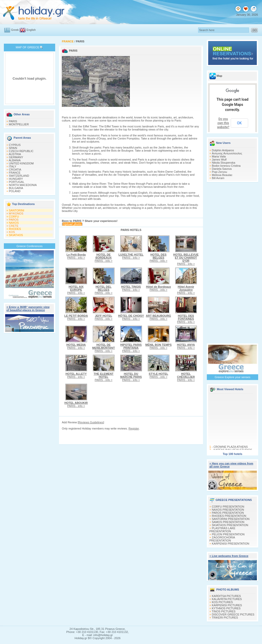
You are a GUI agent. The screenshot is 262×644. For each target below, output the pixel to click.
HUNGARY (16, 179)
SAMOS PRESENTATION (228, 522)
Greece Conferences (30, 246)
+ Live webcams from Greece (229, 556)
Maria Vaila (219, 156)
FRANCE (15, 173)
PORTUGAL (17, 182)
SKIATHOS (16, 235)
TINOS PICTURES (224, 611)
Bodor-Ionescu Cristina (226, 166)
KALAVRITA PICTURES (227, 599)
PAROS (14, 220)
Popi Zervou (220, 172)
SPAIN (13, 148)
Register (134, 428)
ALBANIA (15, 160)
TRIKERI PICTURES (225, 618)
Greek (15, 30)
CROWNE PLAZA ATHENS (231, 448)
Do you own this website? (223, 123)
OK (239, 123)
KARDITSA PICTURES (226, 596)
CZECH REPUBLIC (21, 151)
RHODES (15, 229)
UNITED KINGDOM (21, 163)
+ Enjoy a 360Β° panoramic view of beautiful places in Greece (28, 309)
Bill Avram (218, 178)
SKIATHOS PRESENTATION (230, 525)
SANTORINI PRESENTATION (231, 519)
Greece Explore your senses (233, 377)
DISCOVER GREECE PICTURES (233, 614)
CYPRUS (15, 145)
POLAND (15, 191)
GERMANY (16, 157)
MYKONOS (16, 213)
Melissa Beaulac (222, 175)
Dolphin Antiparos (223, 150)
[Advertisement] (30, 410)
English (31, 30)
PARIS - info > (76, 256)
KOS (12, 232)
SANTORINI (17, 210)
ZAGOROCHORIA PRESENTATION (222, 539)
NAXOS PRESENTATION (228, 510)
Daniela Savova (222, 169)
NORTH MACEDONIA (23, 185)
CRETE (14, 226)
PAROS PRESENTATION (228, 513)
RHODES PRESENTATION (229, 516)
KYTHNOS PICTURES (226, 608)
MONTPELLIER (19, 124)
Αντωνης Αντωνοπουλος (227, 153)
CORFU (14, 217)
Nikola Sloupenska (224, 163)
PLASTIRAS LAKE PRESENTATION (222, 530)
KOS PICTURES (222, 602)
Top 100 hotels (232, 454)
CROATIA (15, 170)
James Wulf (219, 160)
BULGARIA (16, 188)
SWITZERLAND (19, 176)
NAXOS (14, 223)
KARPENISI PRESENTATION (231, 544)
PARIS (13, 121)
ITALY (13, 166)
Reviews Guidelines (91, 422)
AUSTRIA (15, 154)
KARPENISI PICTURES (227, 605)
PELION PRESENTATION (228, 534)
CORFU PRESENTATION (228, 507)
